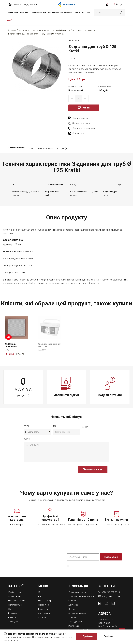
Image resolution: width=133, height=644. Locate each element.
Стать (27, 416)
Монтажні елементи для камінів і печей (50, 30)
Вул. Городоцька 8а (108, 616)
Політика (109, 637)
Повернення (75, 609)
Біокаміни (68, 12)
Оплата (72, 601)
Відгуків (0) (62, 139)
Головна (12, 30)
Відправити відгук (93, 459)
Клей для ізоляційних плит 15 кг (49, 335)
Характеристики (17, 139)
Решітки (77, 12)
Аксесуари (86, 12)
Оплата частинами (78, 605)
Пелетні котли (53, 12)
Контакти (43, 607)
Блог (41, 586)
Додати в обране (81, 118)
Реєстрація (44, 599)
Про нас (42, 582)
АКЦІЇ (9, 20)
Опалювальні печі (39, 12)
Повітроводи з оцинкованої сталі (23, 34)
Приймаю (88, 637)
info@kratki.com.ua (111, 586)
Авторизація (45, 603)
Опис (31, 139)
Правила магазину (78, 582)
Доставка (74, 597)
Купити (87, 108)
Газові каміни (25, 12)
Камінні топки (13, 12)
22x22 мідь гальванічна (11, 335)
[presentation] (43, 461)
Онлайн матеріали (47, 590)
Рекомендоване (45, 139)
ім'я (55, 416)
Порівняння (44, 595)
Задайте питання (109, 118)
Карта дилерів (76, 613)
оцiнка (85, 417)
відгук (27, 429)
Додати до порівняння (84, 123)
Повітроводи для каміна (82, 30)
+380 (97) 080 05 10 (112, 582)
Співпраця (74, 593)
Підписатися (111, 547)
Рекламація (74, 617)
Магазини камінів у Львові (78, 622)
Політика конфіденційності (79, 560)
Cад (61, 12)
